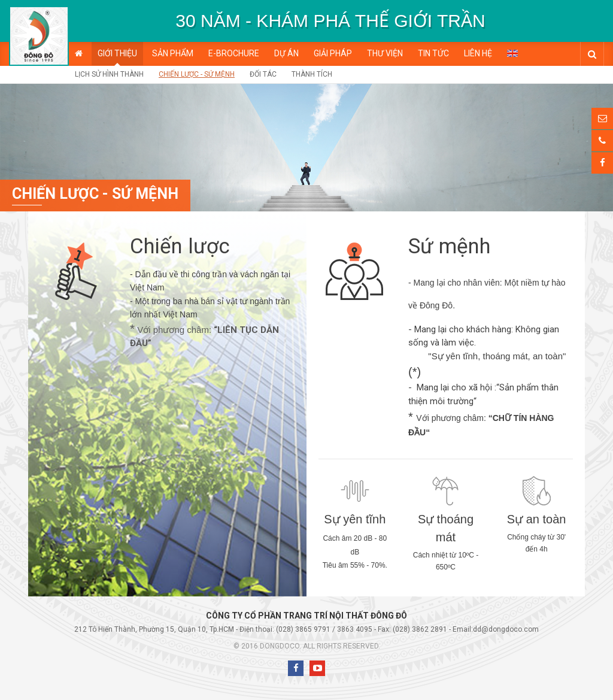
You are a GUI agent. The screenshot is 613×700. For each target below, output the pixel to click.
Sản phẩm (173, 53)
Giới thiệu (117, 53)
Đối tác (263, 74)
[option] (330, 21)
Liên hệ (478, 53)
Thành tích (312, 74)
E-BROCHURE (234, 53)
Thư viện (385, 53)
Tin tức (433, 53)
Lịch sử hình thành (109, 74)
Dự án (286, 53)
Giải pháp (333, 53)
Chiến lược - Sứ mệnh (197, 74)
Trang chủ (79, 54)
